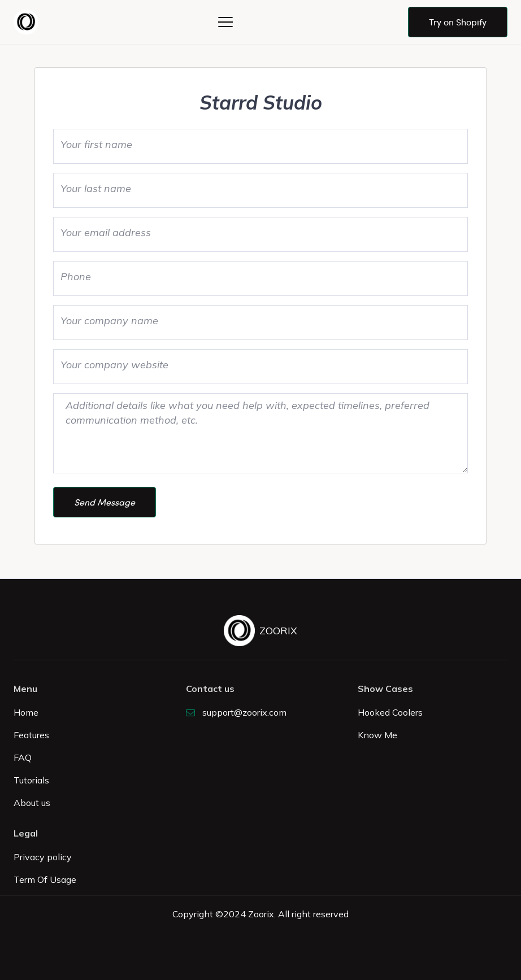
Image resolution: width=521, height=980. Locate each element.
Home (26, 712)
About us (32, 803)
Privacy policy (43, 857)
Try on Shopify (458, 22)
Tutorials (31, 780)
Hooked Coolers (390, 712)
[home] (28, 22)
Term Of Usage (45, 879)
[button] (225, 22)
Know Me (377, 735)
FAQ (23, 757)
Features (31, 735)
